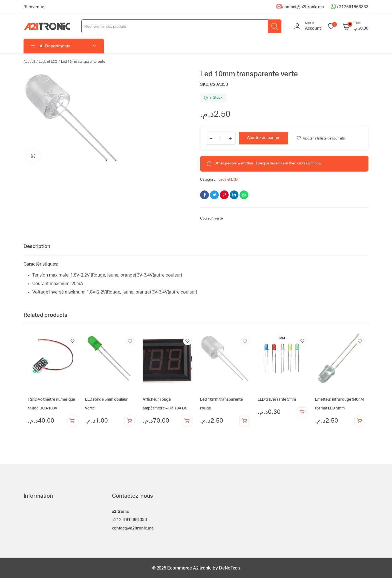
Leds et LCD (48, 62)
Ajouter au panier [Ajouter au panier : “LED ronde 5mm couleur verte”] (129, 421)
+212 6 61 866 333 (130, 520)
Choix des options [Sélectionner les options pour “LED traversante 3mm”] (302, 412)
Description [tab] (37, 247)
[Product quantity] (221, 138)
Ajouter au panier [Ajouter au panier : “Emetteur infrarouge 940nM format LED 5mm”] (359, 421)
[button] (33, 156)
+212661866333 (352, 7)
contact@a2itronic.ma (303, 7)
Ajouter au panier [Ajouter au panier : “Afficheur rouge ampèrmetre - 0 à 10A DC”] (187, 421)
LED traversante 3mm (277, 400)
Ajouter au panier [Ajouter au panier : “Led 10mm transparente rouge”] (244, 421)
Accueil (29, 62)
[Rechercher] (275, 26)
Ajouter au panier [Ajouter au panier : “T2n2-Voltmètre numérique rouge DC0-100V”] (72, 421)
